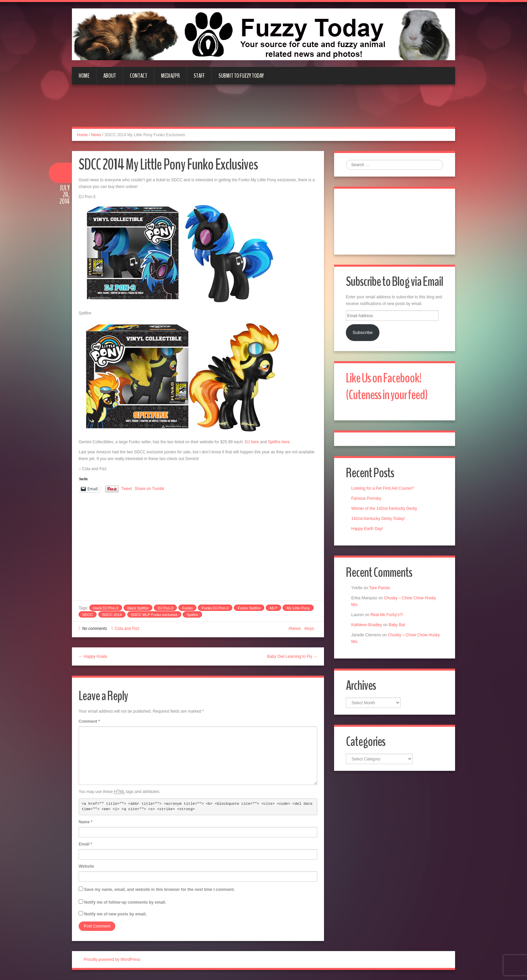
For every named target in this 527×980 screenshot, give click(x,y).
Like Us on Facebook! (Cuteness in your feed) (387, 387)
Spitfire (192, 615)
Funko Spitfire (249, 608)
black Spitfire (138, 608)
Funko (187, 608)
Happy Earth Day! (367, 529)
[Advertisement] (263, 110)
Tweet (127, 489)
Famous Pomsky (366, 498)
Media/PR (170, 76)
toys (310, 629)
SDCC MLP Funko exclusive (154, 615)
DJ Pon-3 (165, 608)
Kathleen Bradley (367, 625)
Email (85, 844)
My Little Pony (298, 608)
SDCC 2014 (112, 615)
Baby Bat (397, 625)
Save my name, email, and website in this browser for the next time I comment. (159, 890)
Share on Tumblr (150, 489)
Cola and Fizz (127, 629)
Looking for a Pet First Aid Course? (382, 488)
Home (84, 76)
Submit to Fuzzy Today (241, 76)
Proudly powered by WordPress (112, 959)
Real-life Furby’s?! (387, 615)
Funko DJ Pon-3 (215, 608)
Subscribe (363, 332)
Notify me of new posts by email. (115, 914)
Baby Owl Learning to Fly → (292, 656)
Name (86, 822)
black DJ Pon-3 (106, 608)
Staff (199, 76)
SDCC (88, 615)
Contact (138, 76)
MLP (273, 608)
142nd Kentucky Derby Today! (378, 519)
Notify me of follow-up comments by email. (125, 902)
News (96, 135)
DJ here (252, 442)
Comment (89, 721)
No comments (94, 629)
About (110, 76)
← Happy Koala (93, 656)
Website (86, 866)
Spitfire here (279, 442)
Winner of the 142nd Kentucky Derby (384, 508)
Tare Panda (379, 588)
